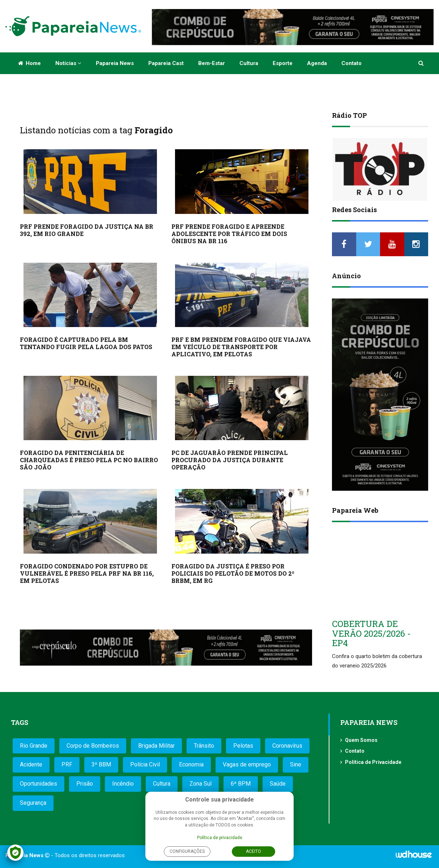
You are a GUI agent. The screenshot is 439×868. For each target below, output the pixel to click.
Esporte (283, 63)
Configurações (187, 851)
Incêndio (123, 784)
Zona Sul (201, 784)
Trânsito (204, 746)
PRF (67, 764)
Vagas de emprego (247, 764)
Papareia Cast (166, 63)
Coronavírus (287, 746)
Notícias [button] (68, 63)
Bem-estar (212, 63)
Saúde (278, 784)
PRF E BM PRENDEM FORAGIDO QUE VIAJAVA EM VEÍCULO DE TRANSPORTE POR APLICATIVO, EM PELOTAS (241, 347)
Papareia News (115, 63)
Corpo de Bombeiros (93, 746)
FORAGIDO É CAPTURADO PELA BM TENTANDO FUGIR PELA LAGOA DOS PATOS (86, 343)
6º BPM (241, 784)
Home (29, 63)
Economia (191, 764)
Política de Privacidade (373, 762)
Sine (296, 764)
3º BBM (101, 764)
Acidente (31, 764)
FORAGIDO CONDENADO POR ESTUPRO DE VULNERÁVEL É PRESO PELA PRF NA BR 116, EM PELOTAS (87, 573)
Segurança (33, 803)
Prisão (85, 784)
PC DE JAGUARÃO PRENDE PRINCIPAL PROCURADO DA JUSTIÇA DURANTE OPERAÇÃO (230, 460)
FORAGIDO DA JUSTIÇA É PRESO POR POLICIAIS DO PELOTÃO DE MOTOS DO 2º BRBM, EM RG (233, 573)
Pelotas (243, 746)
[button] (421, 63)
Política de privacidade (220, 838)
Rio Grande (34, 746)
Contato (351, 63)
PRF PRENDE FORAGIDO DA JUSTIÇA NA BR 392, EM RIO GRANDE (87, 230)
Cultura (249, 63)
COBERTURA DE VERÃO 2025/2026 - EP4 (371, 633)
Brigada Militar (156, 746)
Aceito (253, 851)
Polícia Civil (145, 764)
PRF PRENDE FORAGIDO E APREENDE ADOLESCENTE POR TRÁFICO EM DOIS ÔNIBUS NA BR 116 (229, 234)
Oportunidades (39, 784)
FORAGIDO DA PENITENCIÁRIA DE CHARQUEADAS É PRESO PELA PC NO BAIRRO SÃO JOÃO (89, 460)
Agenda (317, 63)
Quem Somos (361, 740)
